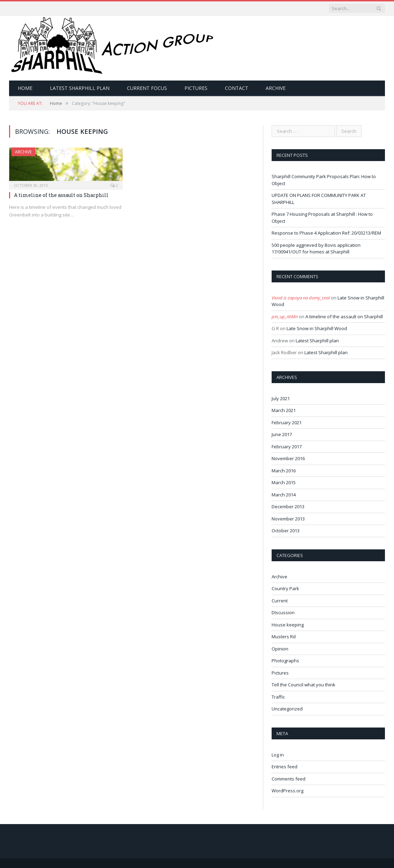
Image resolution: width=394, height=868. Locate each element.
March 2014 (284, 495)
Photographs (285, 661)
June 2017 (282, 434)
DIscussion (283, 612)
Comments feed (289, 779)
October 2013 (286, 531)
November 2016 (288, 458)
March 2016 (284, 471)
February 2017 (287, 447)
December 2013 (288, 507)
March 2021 (284, 410)
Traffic (278, 697)
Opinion (280, 649)
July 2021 (281, 398)
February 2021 (287, 422)
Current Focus (147, 88)
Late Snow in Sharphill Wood (317, 328)
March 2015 (284, 482)
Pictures (196, 88)
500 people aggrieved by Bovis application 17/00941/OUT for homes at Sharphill (316, 249)
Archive (276, 88)
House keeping (288, 625)
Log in (278, 755)
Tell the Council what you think (304, 685)
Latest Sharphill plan (80, 88)
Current (280, 601)
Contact (237, 88)
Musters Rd (284, 637)
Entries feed (285, 767)
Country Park (285, 588)
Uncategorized (287, 709)
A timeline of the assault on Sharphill (61, 195)
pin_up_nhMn (285, 317)
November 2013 (288, 519)
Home (25, 88)
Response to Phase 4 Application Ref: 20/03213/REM (326, 233)
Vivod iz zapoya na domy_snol (301, 298)
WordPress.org (287, 791)
